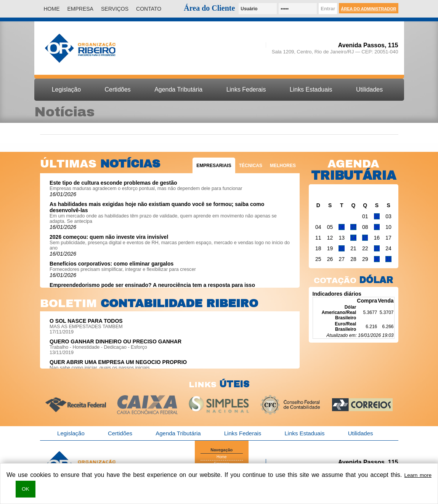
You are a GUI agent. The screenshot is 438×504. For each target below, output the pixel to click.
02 (377, 216)
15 (365, 238)
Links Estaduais (311, 89)
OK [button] (26, 489)
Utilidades (369, 89)
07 (353, 227)
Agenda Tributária (178, 89)
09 (377, 227)
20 (342, 248)
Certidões (117, 89)
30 (377, 259)
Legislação (66, 89)
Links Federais (246, 89)
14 (353, 238)
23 (377, 248)
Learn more (418, 475)
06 (342, 227)
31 (388, 259)
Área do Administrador (368, 9)
